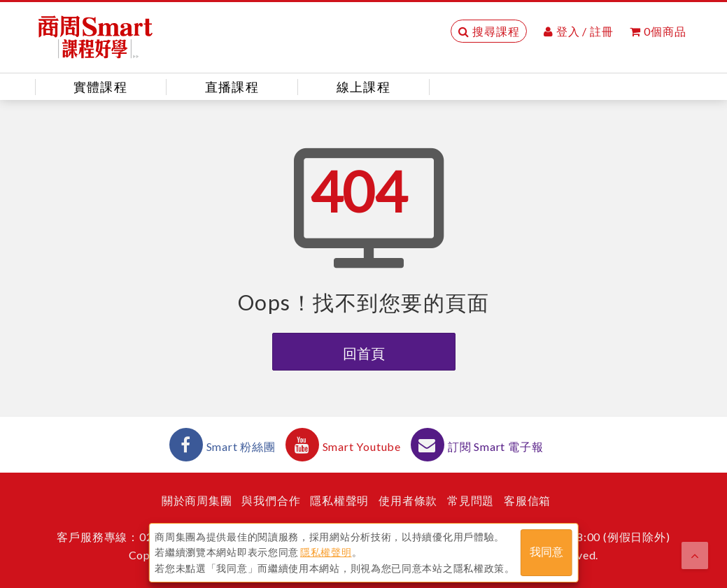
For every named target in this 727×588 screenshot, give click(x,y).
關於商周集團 (197, 500)
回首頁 (364, 353)
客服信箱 (527, 500)
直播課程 (232, 87)
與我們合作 (271, 500)
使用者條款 (408, 500)
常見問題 (471, 500)
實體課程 (100, 87)
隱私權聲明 (339, 500)
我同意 (546, 552)
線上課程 (363, 87)
